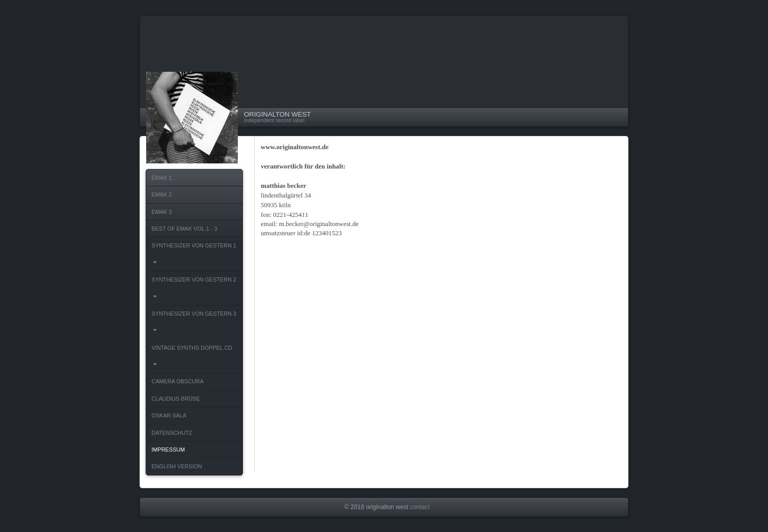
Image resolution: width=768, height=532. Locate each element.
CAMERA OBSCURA (178, 381)
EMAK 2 (162, 194)
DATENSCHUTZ (172, 433)
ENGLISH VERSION (177, 466)
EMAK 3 (162, 212)
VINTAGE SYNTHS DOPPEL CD (194, 359)
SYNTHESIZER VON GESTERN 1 (196, 257)
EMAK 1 (162, 178)
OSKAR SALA (169, 415)
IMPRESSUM (168, 450)
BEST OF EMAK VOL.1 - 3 (185, 229)
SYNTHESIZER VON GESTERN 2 (196, 291)
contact (420, 507)
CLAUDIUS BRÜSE (176, 399)
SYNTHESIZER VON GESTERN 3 (196, 325)
